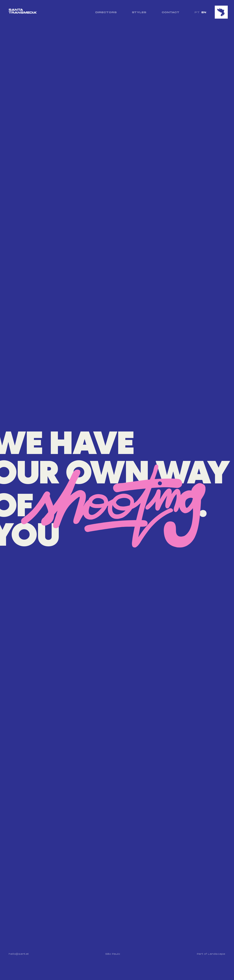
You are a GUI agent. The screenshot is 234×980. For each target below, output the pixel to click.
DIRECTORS (106, 12)
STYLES (139, 12)
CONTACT (170, 12)
